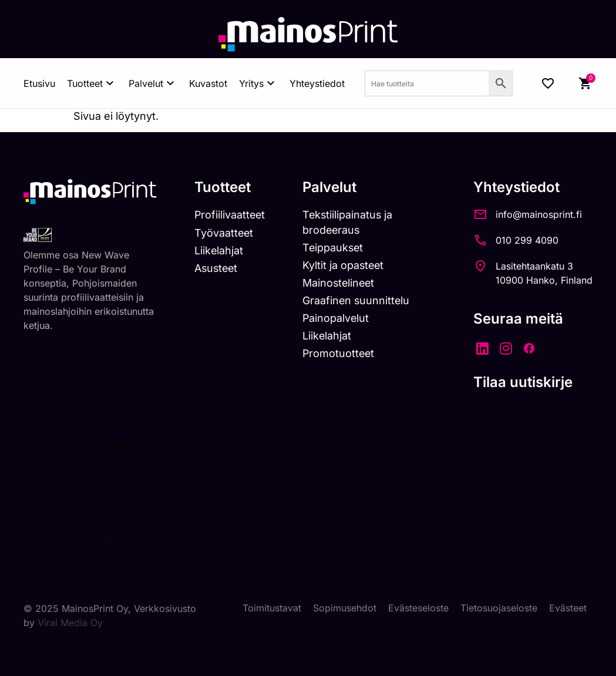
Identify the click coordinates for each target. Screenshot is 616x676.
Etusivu (39, 83)
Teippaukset (335, 248)
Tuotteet (92, 83)
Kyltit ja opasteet (345, 265)
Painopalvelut (337, 319)
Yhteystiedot (317, 83)
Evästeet (568, 608)
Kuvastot (208, 83)
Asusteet (216, 268)
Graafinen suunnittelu (358, 300)
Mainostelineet (341, 283)
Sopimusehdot (345, 608)
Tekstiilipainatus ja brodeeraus (349, 222)
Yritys (258, 83)
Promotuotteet (340, 354)
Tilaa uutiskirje (523, 382)
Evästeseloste (418, 608)
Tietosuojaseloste (499, 608)
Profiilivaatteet (230, 215)
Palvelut (153, 83)
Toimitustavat (272, 608)
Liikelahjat (218, 250)
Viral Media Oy (70, 622)
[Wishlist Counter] (548, 83)
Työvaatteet (224, 233)
